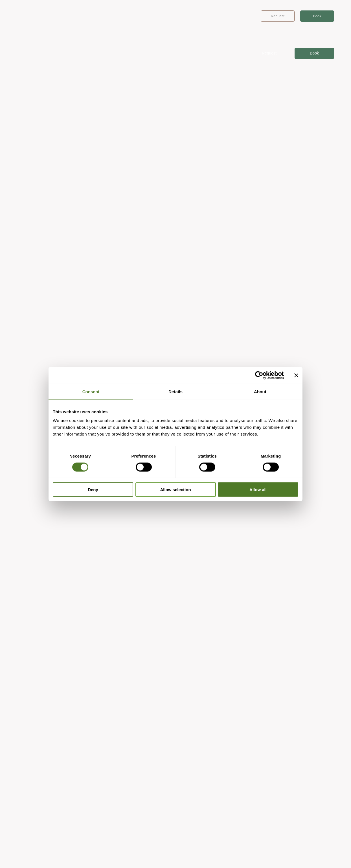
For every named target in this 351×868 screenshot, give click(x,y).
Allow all (258, 490)
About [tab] (260, 391)
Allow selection (175, 490)
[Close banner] (296, 375)
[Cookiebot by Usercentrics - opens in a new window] (259, 375)
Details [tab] (175, 391)
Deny (93, 490)
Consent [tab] (91, 391)
